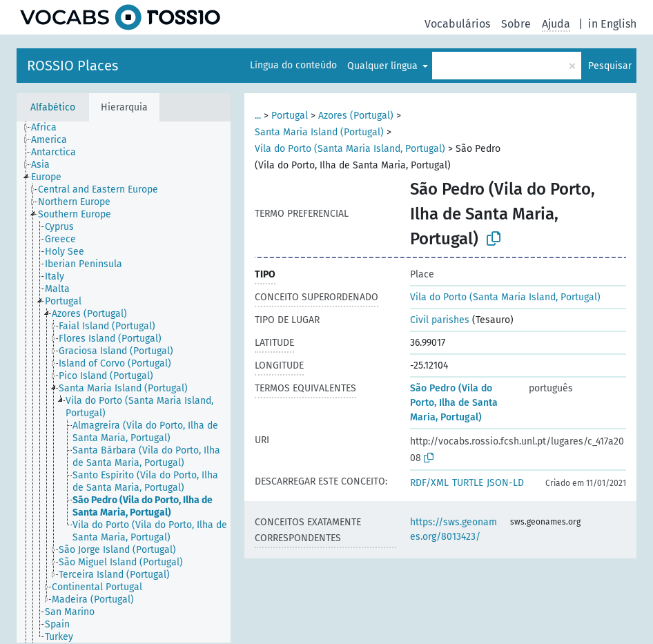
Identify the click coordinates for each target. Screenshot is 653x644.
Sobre (516, 24)
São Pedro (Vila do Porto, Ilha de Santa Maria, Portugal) (454, 403)
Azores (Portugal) (356, 116)
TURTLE (468, 483)
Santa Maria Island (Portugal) (319, 132)
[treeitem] (50, 128)
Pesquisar (610, 66)
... (258, 116)
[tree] (124, 382)
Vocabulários (457, 24)
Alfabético (53, 107)
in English (612, 24)
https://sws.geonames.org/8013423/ (454, 529)
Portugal (290, 116)
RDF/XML (429, 483)
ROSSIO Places (72, 66)
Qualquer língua (384, 66)
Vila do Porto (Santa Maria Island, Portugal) (350, 149)
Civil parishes (440, 320)
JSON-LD (505, 483)
